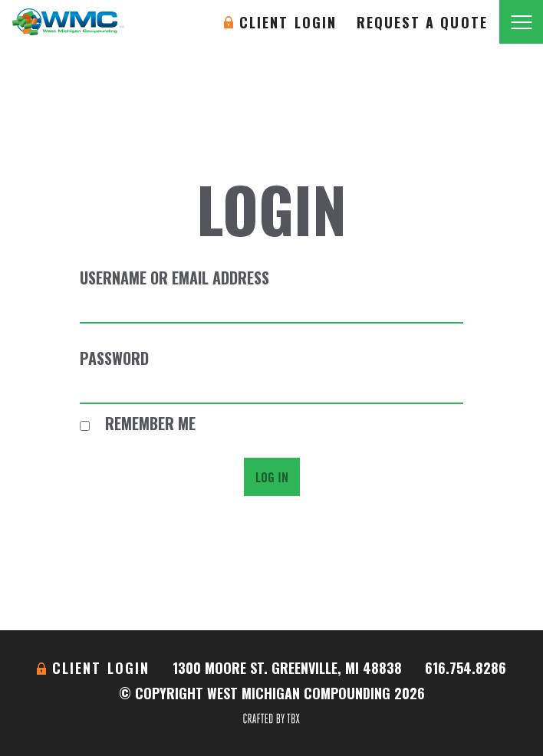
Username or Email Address (174, 278)
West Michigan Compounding (68, 22)
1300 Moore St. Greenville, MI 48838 (287, 668)
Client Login (288, 22)
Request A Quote (422, 22)
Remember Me (138, 423)
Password (114, 358)
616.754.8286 (466, 668)
